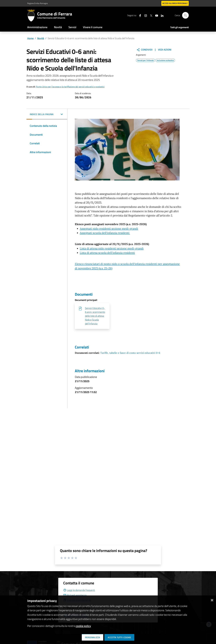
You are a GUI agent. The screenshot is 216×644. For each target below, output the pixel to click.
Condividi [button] (145, 50)
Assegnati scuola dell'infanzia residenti (105, 233)
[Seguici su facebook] (139, 15)
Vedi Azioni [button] (162, 50)
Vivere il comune (93, 27)
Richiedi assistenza (75, 595)
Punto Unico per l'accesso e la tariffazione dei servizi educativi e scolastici (70, 87)
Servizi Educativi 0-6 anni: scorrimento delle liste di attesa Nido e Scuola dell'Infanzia (95, 316)
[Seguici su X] (150, 15)
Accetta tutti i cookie (119, 637)
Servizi (72, 27)
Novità (58, 27)
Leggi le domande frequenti (79, 590)
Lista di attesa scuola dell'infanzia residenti (107, 253)
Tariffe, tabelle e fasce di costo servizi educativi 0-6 (130, 353)
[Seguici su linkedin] (161, 15)
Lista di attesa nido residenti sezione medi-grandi (112, 248)
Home (30, 38)
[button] (47, 115)
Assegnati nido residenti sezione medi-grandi (109, 229)
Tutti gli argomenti (179, 27)
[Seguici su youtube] (156, 15)
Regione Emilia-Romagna (37, 3)
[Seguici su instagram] (145, 15)
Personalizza (93, 637)
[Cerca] (185, 15)
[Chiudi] (212, 600)
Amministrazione (37, 27)
